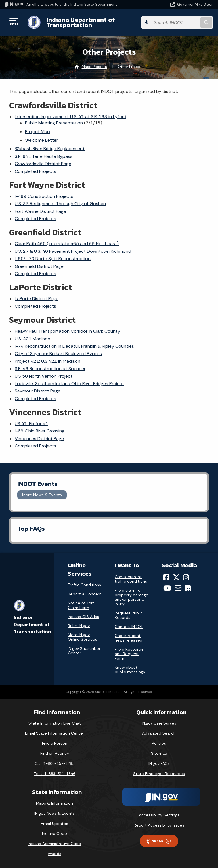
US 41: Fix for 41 (32, 424)
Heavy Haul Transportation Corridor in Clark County (67, 331)
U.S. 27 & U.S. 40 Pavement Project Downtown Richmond (73, 251)
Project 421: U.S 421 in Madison (48, 361)
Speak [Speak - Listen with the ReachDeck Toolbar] (158, 841)
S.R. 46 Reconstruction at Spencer (50, 369)
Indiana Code (54, 833)
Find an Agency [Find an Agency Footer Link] (55, 753)
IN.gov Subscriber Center (84, 651)
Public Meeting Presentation (54, 123)
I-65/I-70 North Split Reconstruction (53, 259)
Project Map (37, 132)
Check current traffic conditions (131, 579)
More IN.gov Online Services (82, 637)
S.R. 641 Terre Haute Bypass (44, 156)
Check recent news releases (128, 638)
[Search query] (183, 23)
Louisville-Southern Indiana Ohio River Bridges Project (69, 384)
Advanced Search (159, 733)
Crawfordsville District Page (43, 164)
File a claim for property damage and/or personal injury (132, 597)
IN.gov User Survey (159, 723)
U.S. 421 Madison (33, 339)
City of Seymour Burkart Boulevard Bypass (58, 354)
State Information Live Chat (55, 723)
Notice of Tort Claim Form (81, 605)
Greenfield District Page (39, 266)
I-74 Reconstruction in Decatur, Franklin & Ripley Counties (74, 346)
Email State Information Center (55, 733)
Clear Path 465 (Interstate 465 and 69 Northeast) (67, 244)
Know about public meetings (130, 670)
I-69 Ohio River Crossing (40, 431)
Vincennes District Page (39, 439)
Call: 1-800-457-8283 (54, 763)
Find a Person (55, 743)
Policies (159, 743)
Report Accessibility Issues (159, 825)
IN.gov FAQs (159, 763)
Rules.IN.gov (79, 626)
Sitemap (159, 753)
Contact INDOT (129, 627)
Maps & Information (54, 803)
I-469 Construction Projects (44, 196)
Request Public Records (129, 615)
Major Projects (94, 67)
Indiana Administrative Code (54, 844)
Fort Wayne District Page (40, 211)
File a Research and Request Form (129, 654)
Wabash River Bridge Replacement (50, 149)
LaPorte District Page (37, 299)
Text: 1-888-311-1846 (55, 774)
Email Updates (54, 824)
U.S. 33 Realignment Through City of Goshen (60, 204)
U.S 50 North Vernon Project (44, 376)
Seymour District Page (38, 391)
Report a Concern (85, 594)
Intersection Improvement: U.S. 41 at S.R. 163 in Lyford (71, 117)
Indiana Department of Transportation (80, 22)
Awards (54, 854)
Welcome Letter (41, 140)
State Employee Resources (159, 774)
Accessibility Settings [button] (159, 815)
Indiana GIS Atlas (83, 617)
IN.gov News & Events (54, 813)
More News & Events (42, 495)
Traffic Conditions (84, 585)
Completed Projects (35, 171)
